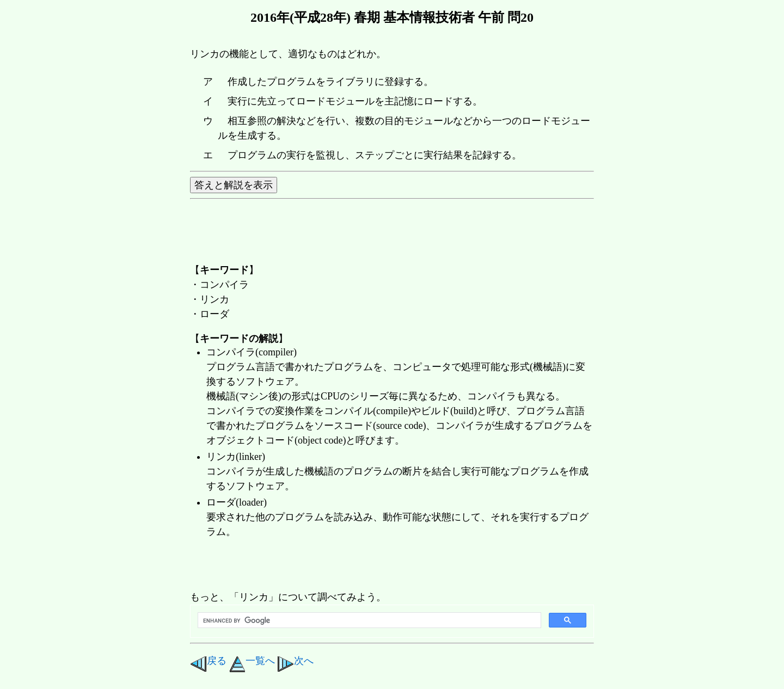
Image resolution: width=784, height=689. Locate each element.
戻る (208, 661)
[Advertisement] (388, 565)
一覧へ (252, 661)
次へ (295, 661)
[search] (368, 620)
